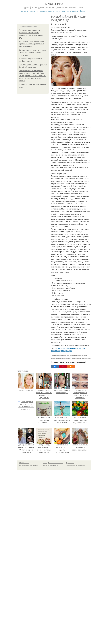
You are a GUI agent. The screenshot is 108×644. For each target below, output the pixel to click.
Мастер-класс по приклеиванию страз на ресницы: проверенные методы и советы (31, 44)
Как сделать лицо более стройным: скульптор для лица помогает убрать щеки (32, 52)
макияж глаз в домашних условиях (67, 620)
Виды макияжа (47, 11)
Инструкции (72, 11)
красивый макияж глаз (63, 617)
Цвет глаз (60, 11)
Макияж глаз (54, 4)
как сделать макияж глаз (84, 620)
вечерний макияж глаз (76, 617)
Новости (34, 11)
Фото (82, 11)
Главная (24, 11)
